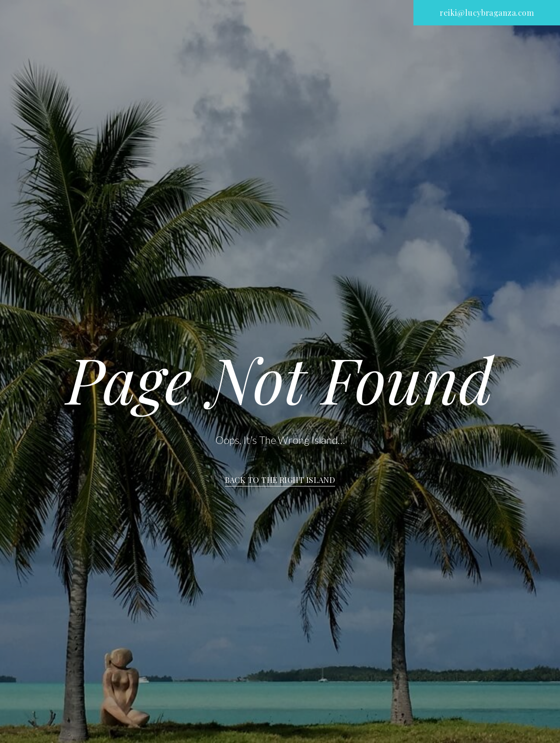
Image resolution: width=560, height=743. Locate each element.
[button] (487, 13)
